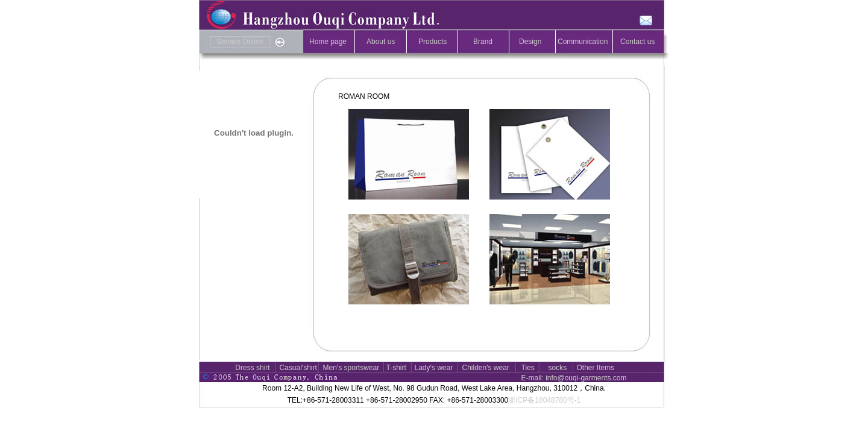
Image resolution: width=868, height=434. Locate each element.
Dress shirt (252, 368)
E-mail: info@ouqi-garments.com (574, 378)
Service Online (240, 42)
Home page (328, 42)
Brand (483, 42)
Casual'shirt (298, 368)
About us (381, 42)
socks (558, 368)
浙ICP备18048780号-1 (544, 400)
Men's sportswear (351, 368)
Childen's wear (486, 368)
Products (432, 42)
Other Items (596, 368)
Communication (583, 42)
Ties (528, 368)
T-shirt (396, 368)
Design (530, 42)
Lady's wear (434, 368)
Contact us (637, 42)
